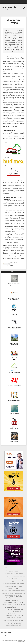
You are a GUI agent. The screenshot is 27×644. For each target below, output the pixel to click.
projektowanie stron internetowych (8, 594)
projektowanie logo (16, 624)
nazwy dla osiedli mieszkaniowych (9, 583)
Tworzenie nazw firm (9, 7)
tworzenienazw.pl (6, 636)
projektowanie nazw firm (16, 610)
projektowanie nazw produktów (11, 573)
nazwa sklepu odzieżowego (6, 605)
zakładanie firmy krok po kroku (11, 626)
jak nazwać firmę (11, 608)
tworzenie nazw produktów (18, 570)
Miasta (10, 632)
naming (15, 588)
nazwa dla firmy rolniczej (6, 597)
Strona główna (4, 632)
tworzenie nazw (17, 604)
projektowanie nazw (15, 602)
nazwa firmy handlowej (7, 570)
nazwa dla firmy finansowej (19, 594)
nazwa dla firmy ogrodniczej (8, 612)
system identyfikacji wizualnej (16, 620)
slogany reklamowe (10, 619)
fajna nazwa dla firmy (16, 575)
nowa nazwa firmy (6, 580)
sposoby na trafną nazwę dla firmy (12, 587)
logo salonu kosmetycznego (15, 580)
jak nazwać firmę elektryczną (7, 590)
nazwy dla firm (11, 600)
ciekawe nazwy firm (11, 615)
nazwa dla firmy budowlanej (16, 617)
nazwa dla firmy (16, 597)
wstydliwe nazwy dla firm (10, 622)
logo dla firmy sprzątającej (15, 592)
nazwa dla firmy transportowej (7, 577)
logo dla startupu (15, 578)
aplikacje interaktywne (15, 614)
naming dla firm (19, 626)
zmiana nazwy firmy (18, 583)
